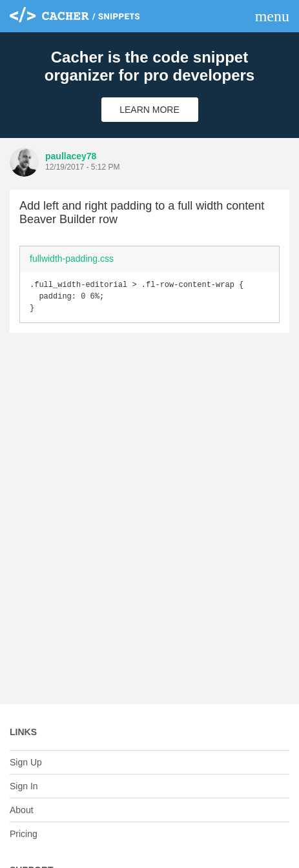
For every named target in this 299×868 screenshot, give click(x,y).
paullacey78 (71, 156)
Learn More (149, 110)
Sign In (24, 786)
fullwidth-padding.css (72, 259)
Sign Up (26, 762)
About (22, 810)
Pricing (24, 834)
